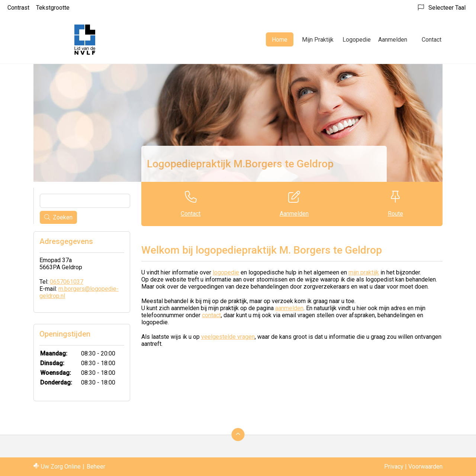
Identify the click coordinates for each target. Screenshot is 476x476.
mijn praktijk (364, 272)
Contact (432, 40)
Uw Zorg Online (61, 467)
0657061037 (67, 282)
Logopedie (357, 40)
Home (280, 40)
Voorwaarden (425, 467)
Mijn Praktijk (318, 40)
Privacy (394, 467)
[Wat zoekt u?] (85, 201)
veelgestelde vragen (228, 337)
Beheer (96, 467)
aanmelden (289, 308)
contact (211, 315)
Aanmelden (393, 40)
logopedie (226, 272)
